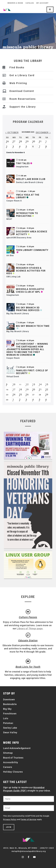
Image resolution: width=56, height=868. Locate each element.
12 (27, 384)
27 (14, 141)
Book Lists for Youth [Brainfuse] (28, 667)
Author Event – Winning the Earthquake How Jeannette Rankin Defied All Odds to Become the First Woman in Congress (27, 349)
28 (21, 141)
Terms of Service (29, 819)
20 (34, 389)
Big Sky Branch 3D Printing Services (28, 309)
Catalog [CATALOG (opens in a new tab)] (30, 3)
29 (27, 141)
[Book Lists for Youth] (28, 661)
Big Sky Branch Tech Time (33, 326)
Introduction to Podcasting (27, 215)
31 (40, 141)
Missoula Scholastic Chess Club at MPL (30, 290)
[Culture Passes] (28, 612)
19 (27, 389)
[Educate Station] (28, 635)
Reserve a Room (15, 3)
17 (14, 389)
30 (34, 141)
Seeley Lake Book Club (31, 179)
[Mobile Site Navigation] (50, 10)
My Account (42, 3)
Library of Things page (30, 629)
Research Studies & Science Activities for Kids (26, 271)
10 (14, 384)
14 (40, 384)
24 (14, 395)
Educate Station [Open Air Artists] (28, 640)
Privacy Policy (10, 819)
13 (34, 384)
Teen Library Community (32, 250)
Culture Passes (28, 617)
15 (47, 384)
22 (47, 389)
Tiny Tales (23, 163)
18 (21, 389)
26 (7, 141)
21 (40, 389)
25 (21, 395)
